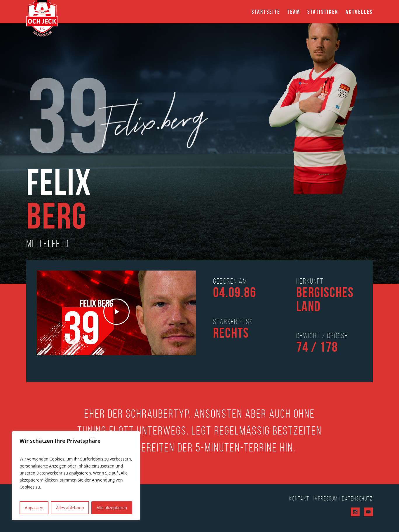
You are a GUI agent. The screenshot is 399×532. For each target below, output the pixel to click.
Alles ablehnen (70, 508)
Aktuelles (359, 12)
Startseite (266, 12)
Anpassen (34, 508)
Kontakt (299, 498)
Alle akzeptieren (112, 508)
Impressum (326, 498)
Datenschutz (357, 498)
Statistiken (323, 12)
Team (294, 12)
